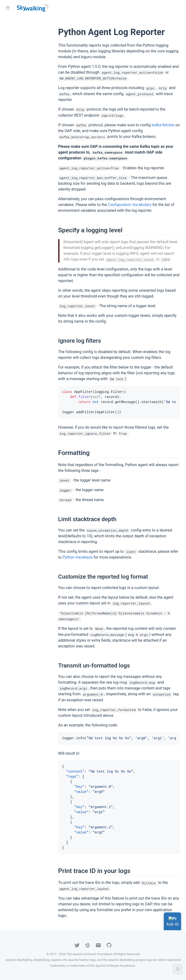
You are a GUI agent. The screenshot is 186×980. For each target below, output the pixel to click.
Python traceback (77, 557)
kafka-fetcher (163, 125)
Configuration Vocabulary (130, 205)
